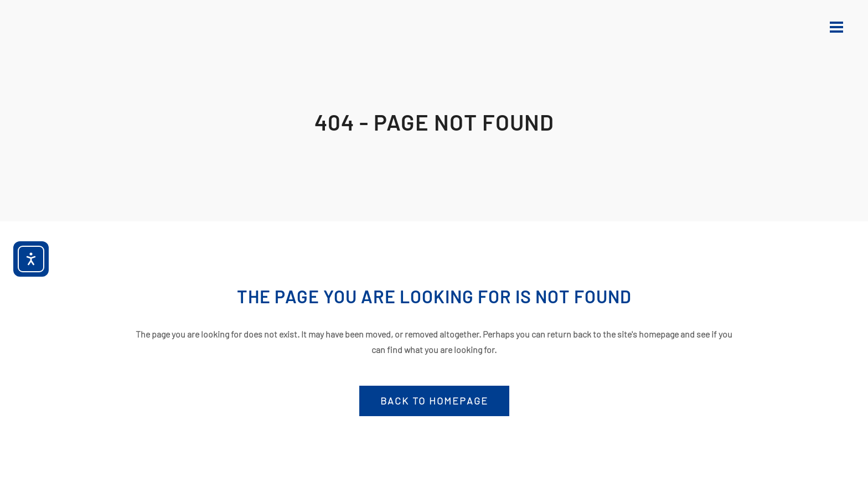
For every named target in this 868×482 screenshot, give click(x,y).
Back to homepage (434, 401)
